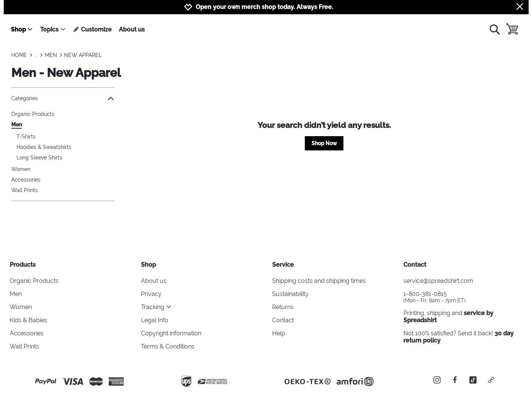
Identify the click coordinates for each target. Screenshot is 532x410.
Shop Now (324, 143)
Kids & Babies (28, 320)
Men (16, 125)
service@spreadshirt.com (438, 281)
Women (21, 169)
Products (23, 265)
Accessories (26, 180)
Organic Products (33, 114)
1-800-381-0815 (463, 297)
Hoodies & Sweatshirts (44, 147)
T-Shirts (26, 137)
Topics (53, 29)
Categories (63, 98)
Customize (92, 29)
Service (283, 265)
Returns (283, 307)
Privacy (151, 294)
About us (132, 29)
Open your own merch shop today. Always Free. (265, 7)
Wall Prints (25, 190)
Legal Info (155, 320)
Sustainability (290, 294)
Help (279, 333)
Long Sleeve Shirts (39, 158)
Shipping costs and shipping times (319, 281)
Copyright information (171, 333)
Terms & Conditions (168, 346)
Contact (283, 320)
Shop (22, 29)
